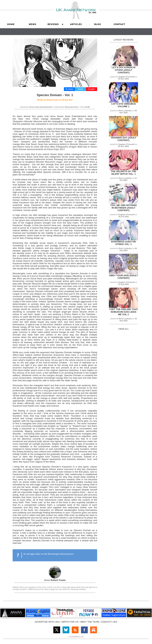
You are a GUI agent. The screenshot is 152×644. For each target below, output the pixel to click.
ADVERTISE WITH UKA (47, 622)
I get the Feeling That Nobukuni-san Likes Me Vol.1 (124, 312)
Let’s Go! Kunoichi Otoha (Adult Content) (123, 70)
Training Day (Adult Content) (124, 139)
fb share (69, 89)
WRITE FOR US (70, 622)
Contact (119, 24)
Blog (98, 24)
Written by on (55, 100)
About (55, 580)
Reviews (53, 24)
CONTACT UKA (109, 622)
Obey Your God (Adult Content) (123, 277)
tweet (81, 89)
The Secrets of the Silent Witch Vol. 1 (123, 173)
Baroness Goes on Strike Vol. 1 (124, 243)
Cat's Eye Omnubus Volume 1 (124, 105)
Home (11, 24)
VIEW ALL (124, 329)
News (33, 24)
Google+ (92, 89)
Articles (76, 24)
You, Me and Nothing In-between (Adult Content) (123, 208)
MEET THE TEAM (90, 622)
